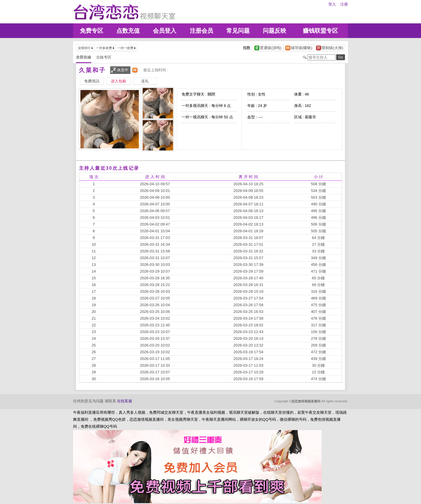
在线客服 (125, 401)
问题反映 (275, 31)
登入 (332, 4)
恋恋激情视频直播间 (306, 401)
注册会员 (201, 31)
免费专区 (92, 31)
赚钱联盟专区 (320, 31)
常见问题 (238, 31)
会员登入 (165, 31)
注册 (344, 4)
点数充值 (128, 31)
